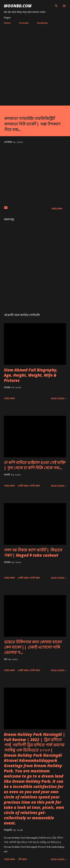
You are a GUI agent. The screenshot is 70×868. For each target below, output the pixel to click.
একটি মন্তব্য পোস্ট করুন (29, 486)
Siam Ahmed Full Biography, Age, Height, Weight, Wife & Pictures (31, 375)
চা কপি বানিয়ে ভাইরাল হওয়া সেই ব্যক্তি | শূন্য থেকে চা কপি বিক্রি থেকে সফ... (34, 465)
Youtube (24, 23)
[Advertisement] (35, 64)
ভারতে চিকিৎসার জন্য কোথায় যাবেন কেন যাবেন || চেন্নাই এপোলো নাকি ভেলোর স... (33, 647)
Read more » (59, 398)
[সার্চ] (56, 6)
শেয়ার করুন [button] (57, 209)
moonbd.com (18, 6)
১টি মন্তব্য (22, 859)
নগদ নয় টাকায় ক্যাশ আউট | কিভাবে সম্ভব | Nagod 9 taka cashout (33, 553)
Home (7, 23)
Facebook (42, 23)
